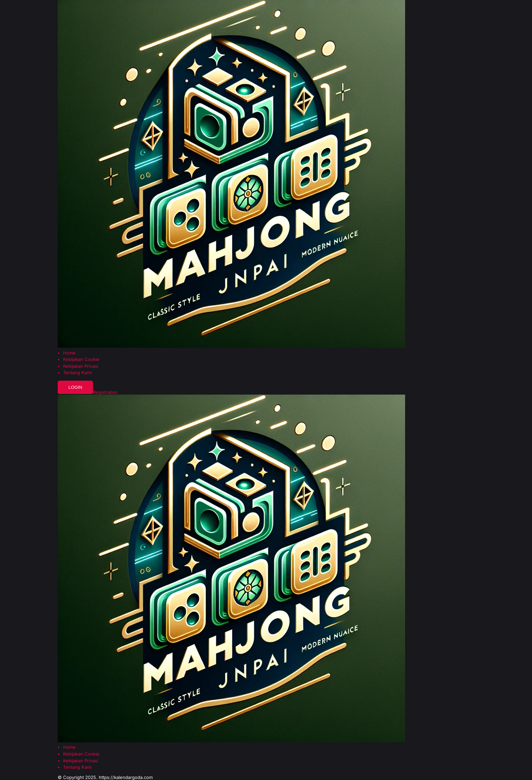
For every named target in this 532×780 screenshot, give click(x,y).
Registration (105, 392)
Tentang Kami (77, 373)
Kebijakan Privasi (81, 366)
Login (75, 387)
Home (69, 353)
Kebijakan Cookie (81, 359)
